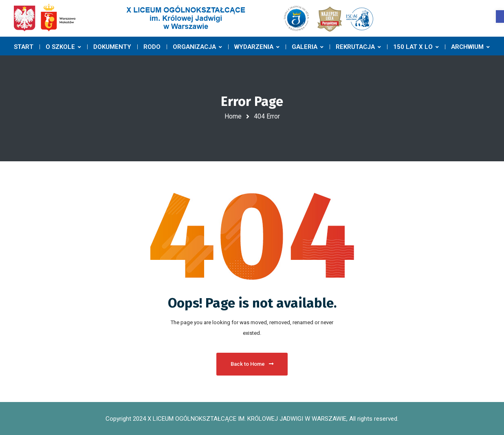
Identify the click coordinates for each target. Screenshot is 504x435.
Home (233, 116)
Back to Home (252, 364)
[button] (500, 16)
